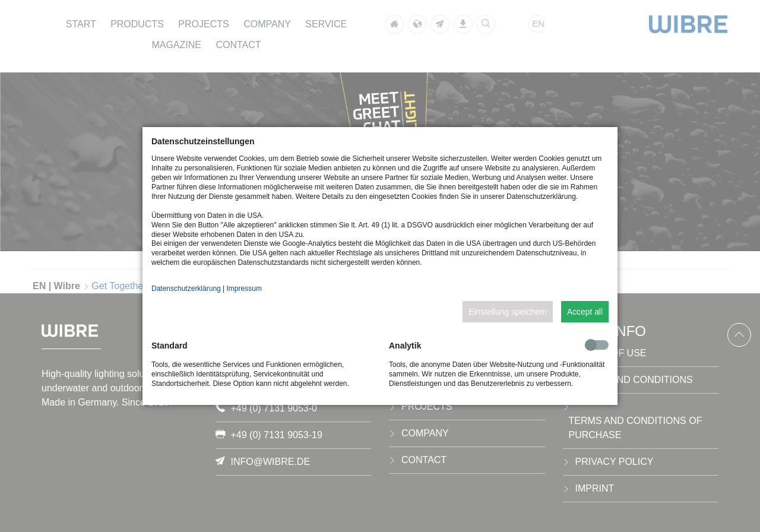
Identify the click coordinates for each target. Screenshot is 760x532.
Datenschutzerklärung (186, 289)
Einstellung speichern (508, 312)
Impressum (244, 289)
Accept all (585, 312)
